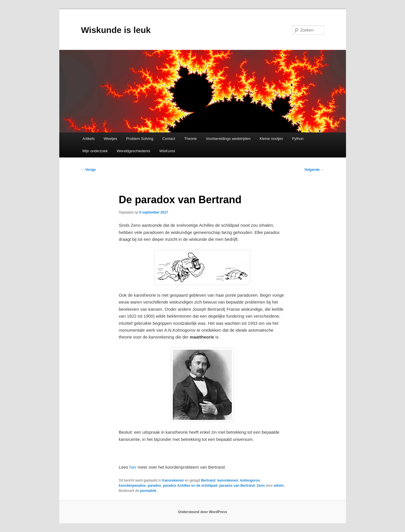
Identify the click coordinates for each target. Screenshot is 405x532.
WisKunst (167, 151)
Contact (169, 139)
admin (279, 486)
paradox (154, 486)
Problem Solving (140, 139)
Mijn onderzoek (95, 151)
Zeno (261, 486)
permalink (148, 491)
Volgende (314, 170)
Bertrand (208, 480)
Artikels (89, 139)
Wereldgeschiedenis (133, 151)
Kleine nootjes (271, 139)
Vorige (89, 170)
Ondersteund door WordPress (202, 512)
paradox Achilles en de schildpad (190, 486)
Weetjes (110, 139)
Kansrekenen (173, 480)
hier (132, 467)
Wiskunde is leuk (116, 30)
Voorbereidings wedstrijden (228, 139)
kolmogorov (250, 480)
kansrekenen (228, 480)
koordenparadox (132, 486)
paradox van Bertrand (237, 486)
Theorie (191, 139)
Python (298, 139)
